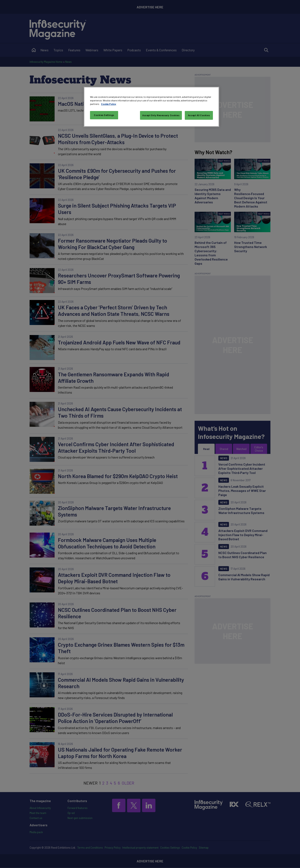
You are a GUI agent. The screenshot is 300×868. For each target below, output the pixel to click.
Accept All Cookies (199, 115)
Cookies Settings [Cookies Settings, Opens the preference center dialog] (104, 115)
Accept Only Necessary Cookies (161, 115)
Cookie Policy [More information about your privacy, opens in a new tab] (109, 104)
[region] (151, 107)
